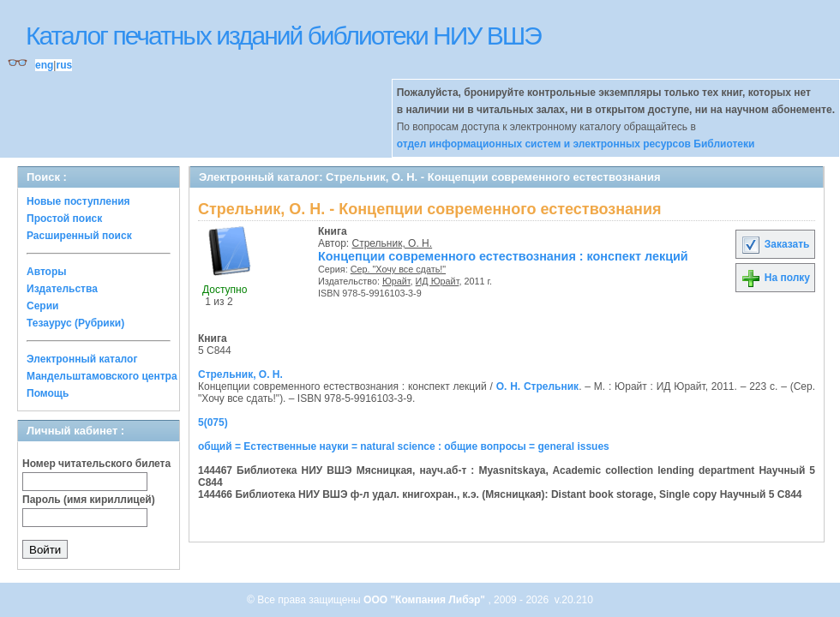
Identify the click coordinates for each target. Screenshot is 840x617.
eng (44, 65)
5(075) (213, 422)
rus (64, 65)
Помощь (48, 393)
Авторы (47, 272)
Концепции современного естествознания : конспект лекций (503, 256)
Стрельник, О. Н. (393, 243)
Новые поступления (78, 201)
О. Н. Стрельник (538, 386)
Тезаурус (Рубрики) (75, 323)
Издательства (62, 289)
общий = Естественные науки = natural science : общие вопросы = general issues (404, 446)
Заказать (775, 244)
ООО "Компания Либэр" (426, 600)
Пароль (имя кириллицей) (89, 500)
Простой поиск (64, 219)
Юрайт (396, 281)
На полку (775, 278)
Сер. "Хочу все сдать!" (398, 269)
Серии (42, 306)
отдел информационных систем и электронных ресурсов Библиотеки (576, 144)
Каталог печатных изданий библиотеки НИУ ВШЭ (283, 36)
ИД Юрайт (438, 281)
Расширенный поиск (79, 236)
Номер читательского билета (96, 464)
